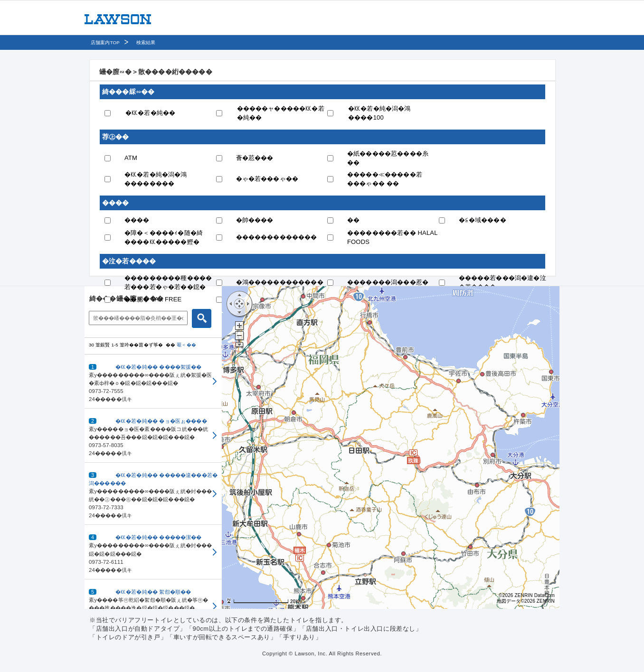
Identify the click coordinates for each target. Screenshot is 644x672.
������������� (277, 237)
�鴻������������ (280, 282)
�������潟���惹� (388, 282)
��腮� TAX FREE (153, 299)
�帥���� (255, 220)
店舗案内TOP (105, 42)
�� (353, 220)
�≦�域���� (483, 220)
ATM (131, 158)
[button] (153, 382)
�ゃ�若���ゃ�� (267, 179)
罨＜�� (186, 345)
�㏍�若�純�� (150, 113)
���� (137, 220)
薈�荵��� (255, 158)
